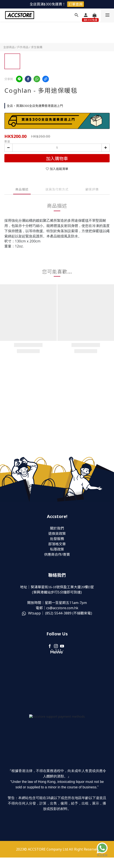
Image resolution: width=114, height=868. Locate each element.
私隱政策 (57, 549)
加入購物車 (57, 159)
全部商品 (9, 47)
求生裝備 (37, 47)
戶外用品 (23, 47)
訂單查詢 (76, 4)
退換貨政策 (57, 533)
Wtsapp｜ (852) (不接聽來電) (57, 613)
